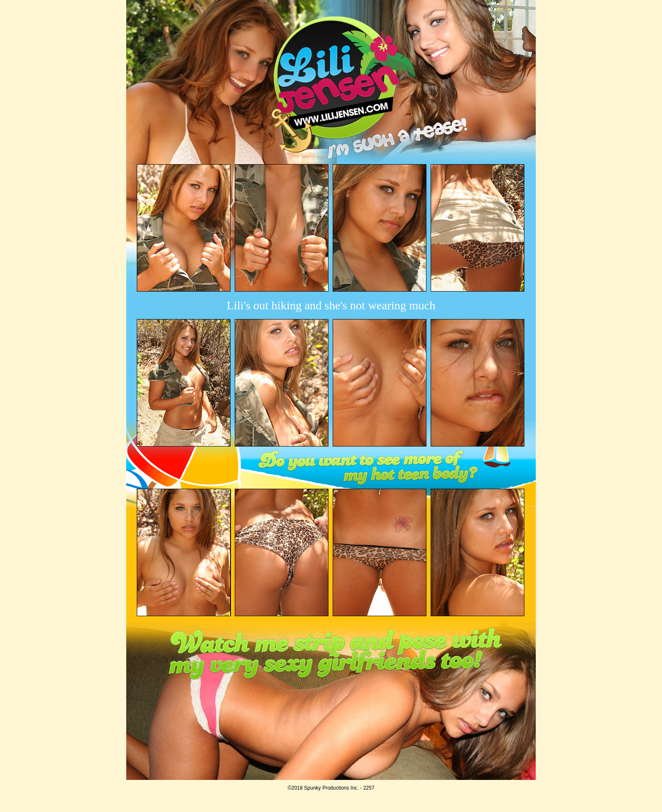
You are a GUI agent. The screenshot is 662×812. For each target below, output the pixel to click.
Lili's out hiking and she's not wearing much (331, 305)
